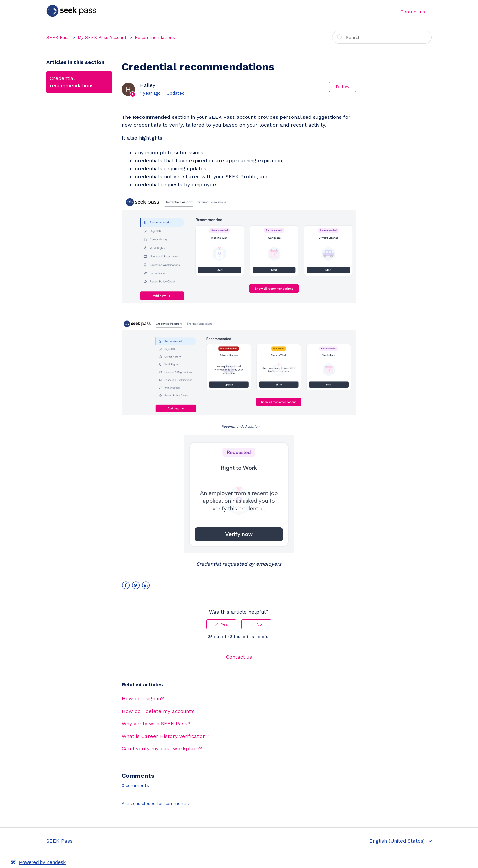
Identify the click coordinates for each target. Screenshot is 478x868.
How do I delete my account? (158, 711)
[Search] (382, 37)
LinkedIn (146, 585)
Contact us (413, 12)
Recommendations (155, 37)
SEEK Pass (58, 37)
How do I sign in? (143, 699)
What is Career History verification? (165, 736)
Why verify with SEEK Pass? (156, 724)
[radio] (221, 624)
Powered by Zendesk (42, 862)
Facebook (126, 585)
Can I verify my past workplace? (162, 749)
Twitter (136, 585)
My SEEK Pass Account (102, 37)
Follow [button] (343, 87)
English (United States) (398, 841)
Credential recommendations (72, 82)
